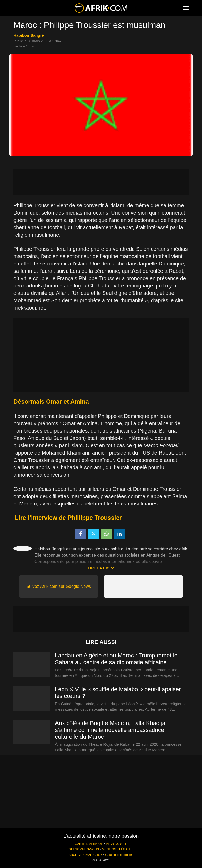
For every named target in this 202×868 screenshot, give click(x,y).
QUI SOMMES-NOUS (84, 849)
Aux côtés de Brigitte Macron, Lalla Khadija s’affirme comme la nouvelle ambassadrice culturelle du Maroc (110, 730)
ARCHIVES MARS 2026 (85, 855)
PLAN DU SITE (116, 844)
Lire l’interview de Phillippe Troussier (68, 518)
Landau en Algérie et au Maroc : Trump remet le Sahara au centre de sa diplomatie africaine (116, 659)
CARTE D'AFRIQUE (89, 844)
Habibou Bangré (29, 35)
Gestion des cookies (119, 855)
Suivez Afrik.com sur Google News (59, 586)
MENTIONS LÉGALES (118, 849)
